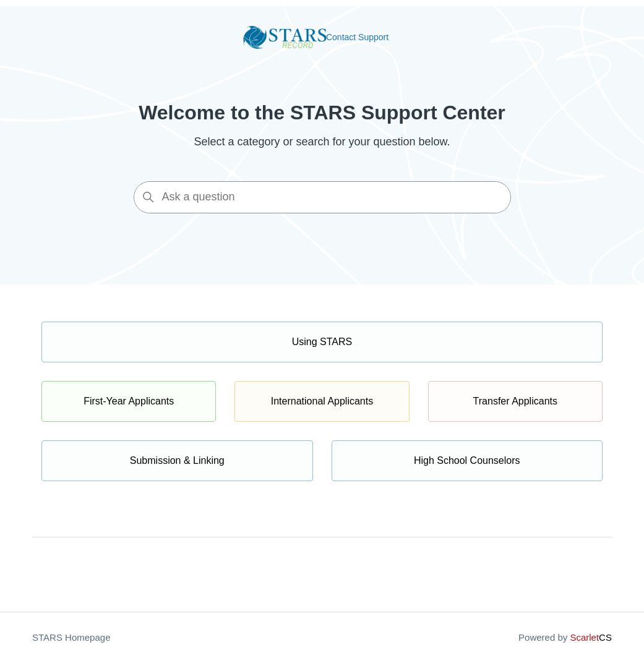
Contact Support (357, 37)
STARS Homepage (71, 637)
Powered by (565, 637)
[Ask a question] (322, 197)
